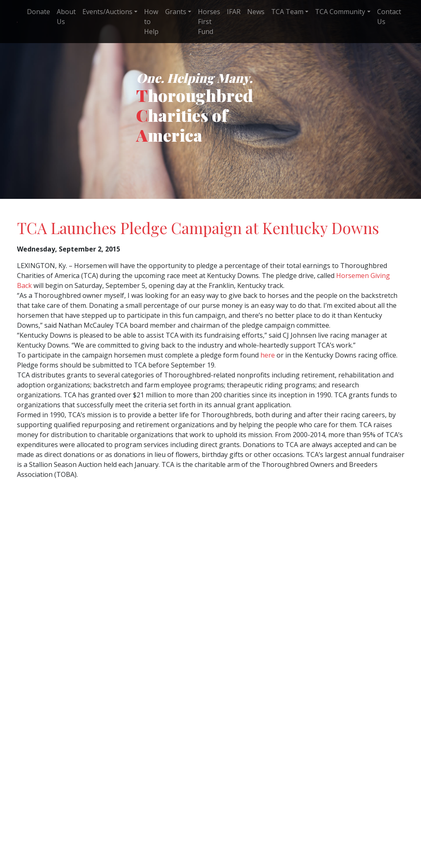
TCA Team (287, 12)
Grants (176, 12)
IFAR (234, 12)
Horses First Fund (209, 22)
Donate (38, 12)
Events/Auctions (107, 12)
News (256, 12)
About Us (66, 17)
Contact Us (389, 17)
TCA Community (340, 12)
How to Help (151, 22)
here (268, 355)
